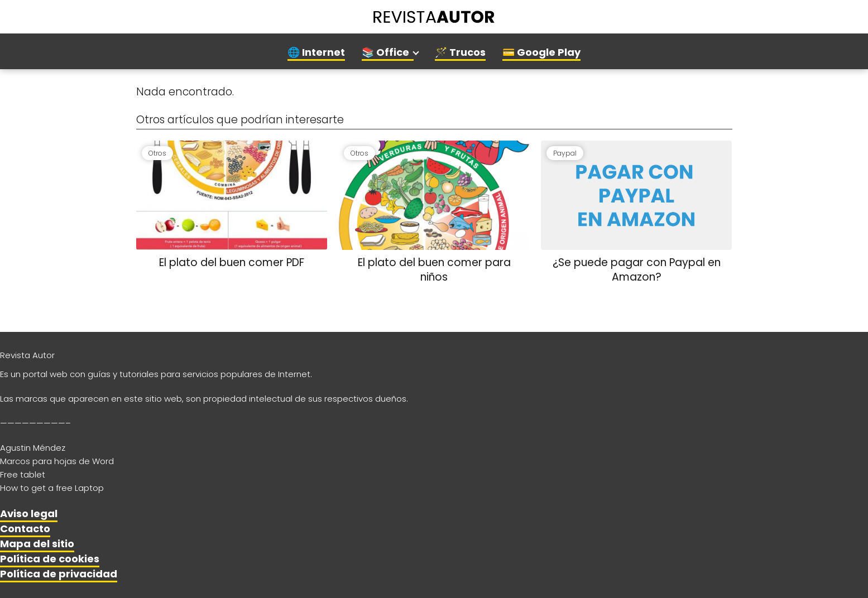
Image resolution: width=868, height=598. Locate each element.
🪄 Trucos (460, 52)
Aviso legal (29, 513)
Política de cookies (50, 559)
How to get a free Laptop (52, 488)
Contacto (25, 529)
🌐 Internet (316, 52)
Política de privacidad (59, 574)
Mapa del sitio (37, 544)
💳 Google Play (541, 52)
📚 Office (385, 52)
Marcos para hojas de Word (57, 461)
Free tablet (23, 474)
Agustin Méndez (33, 448)
